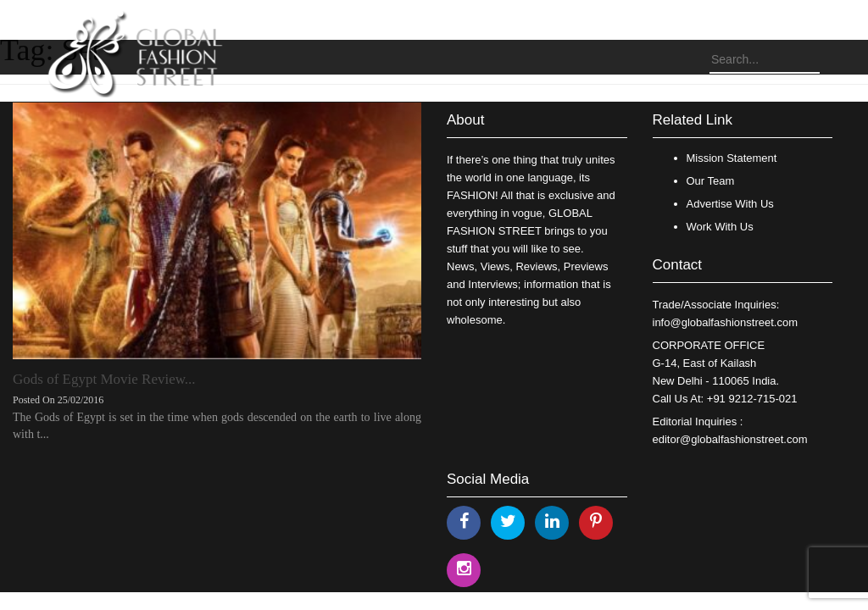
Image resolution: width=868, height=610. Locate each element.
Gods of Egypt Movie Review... (104, 379)
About (465, 120)
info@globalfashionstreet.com (725, 322)
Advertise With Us (730, 204)
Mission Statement (732, 158)
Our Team (711, 181)
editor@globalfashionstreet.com (730, 439)
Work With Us (720, 227)
